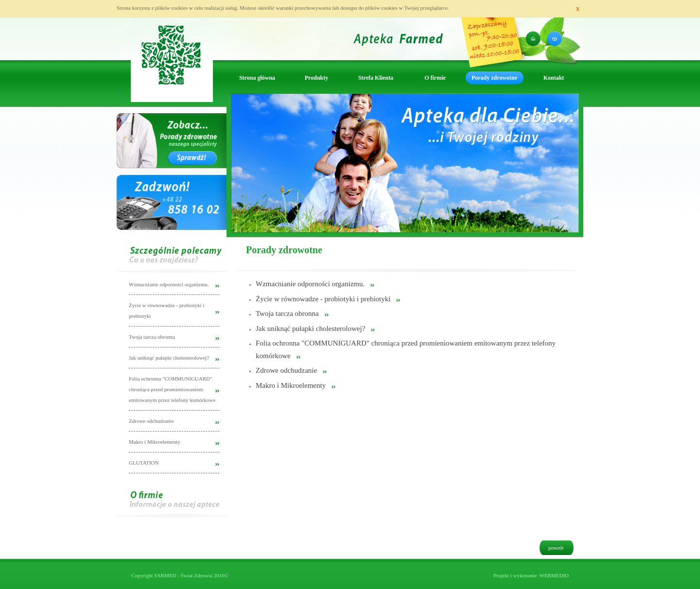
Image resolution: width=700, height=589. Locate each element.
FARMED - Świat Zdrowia (183, 575)
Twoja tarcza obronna (287, 313)
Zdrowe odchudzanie (286, 370)
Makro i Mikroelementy (291, 385)
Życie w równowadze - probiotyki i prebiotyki (323, 299)
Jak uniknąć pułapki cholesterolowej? (310, 329)
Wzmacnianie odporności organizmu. (310, 284)
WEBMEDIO (554, 575)
